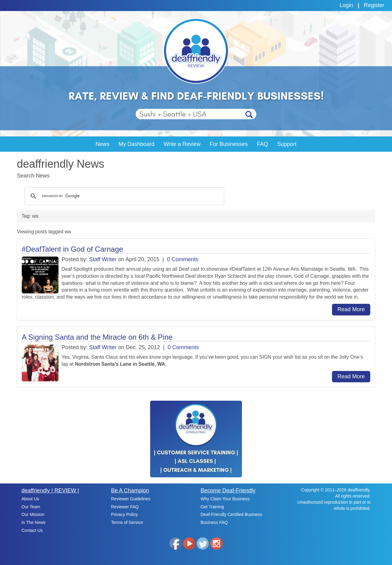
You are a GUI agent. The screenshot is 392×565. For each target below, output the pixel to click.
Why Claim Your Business (225, 499)
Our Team (31, 507)
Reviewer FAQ (125, 507)
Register (374, 5)
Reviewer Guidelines (131, 499)
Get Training (212, 507)
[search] (123, 196)
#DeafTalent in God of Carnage (72, 249)
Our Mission (33, 514)
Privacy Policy (124, 514)
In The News (33, 522)
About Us (30, 499)
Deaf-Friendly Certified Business (231, 514)
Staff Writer (103, 259)
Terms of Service (127, 522)
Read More (351, 309)
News (102, 144)
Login (346, 5)
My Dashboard (136, 144)
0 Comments (183, 259)
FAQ (262, 144)
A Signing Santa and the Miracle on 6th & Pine (97, 337)
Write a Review (182, 144)
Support (287, 144)
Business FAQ (214, 522)
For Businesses (229, 144)
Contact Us (32, 530)
